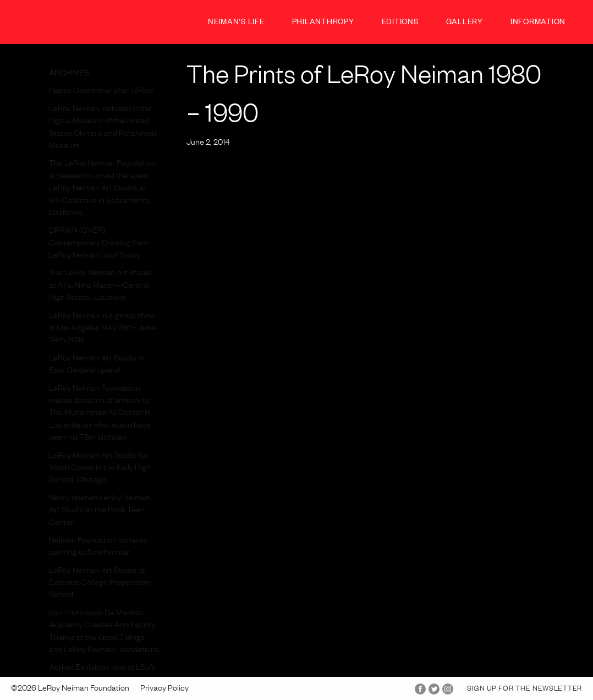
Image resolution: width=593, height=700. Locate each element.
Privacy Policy (164, 690)
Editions (400, 23)
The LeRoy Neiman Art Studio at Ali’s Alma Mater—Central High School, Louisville (100, 286)
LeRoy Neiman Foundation (66, 22)
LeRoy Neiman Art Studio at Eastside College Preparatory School (100, 584)
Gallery (465, 23)
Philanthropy (323, 23)
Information (538, 23)
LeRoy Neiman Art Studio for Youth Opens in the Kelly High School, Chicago (100, 469)
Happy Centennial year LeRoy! (101, 92)
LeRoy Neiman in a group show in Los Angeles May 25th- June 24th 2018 (102, 329)
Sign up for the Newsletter (525, 690)
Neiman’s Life (236, 23)
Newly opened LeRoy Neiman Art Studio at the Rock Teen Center (100, 512)
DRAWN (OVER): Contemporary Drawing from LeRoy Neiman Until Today (98, 244)
